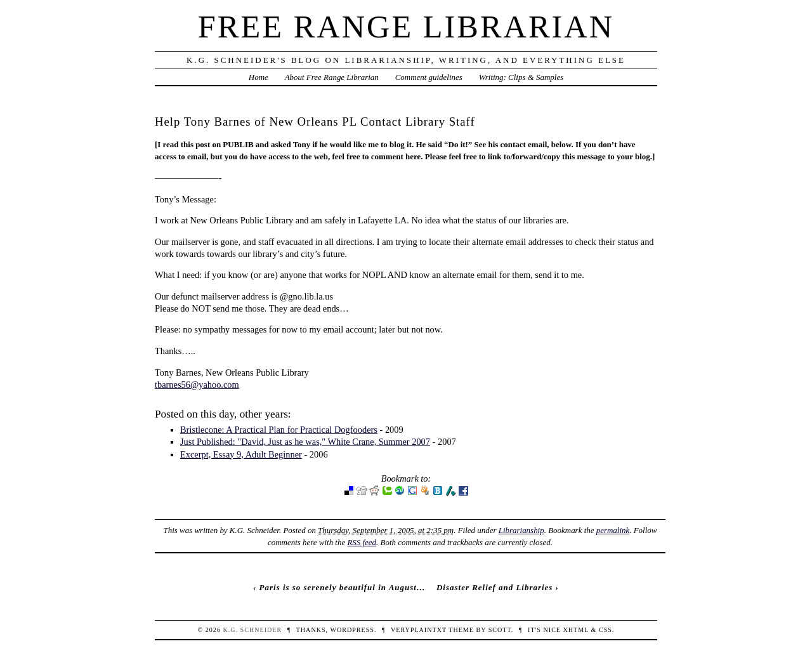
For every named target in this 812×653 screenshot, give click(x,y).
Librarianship (521, 530)
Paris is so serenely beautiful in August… (343, 587)
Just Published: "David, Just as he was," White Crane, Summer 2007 (305, 442)
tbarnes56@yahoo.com (197, 385)
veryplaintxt (419, 630)
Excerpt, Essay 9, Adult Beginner (241, 454)
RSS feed (362, 542)
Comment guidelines (429, 77)
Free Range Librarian (406, 27)
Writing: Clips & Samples (521, 77)
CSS (606, 630)
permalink (613, 530)
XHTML (576, 630)
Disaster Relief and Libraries (494, 587)
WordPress (352, 630)
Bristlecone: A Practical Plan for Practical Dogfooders (279, 430)
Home (259, 77)
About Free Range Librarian (332, 77)
